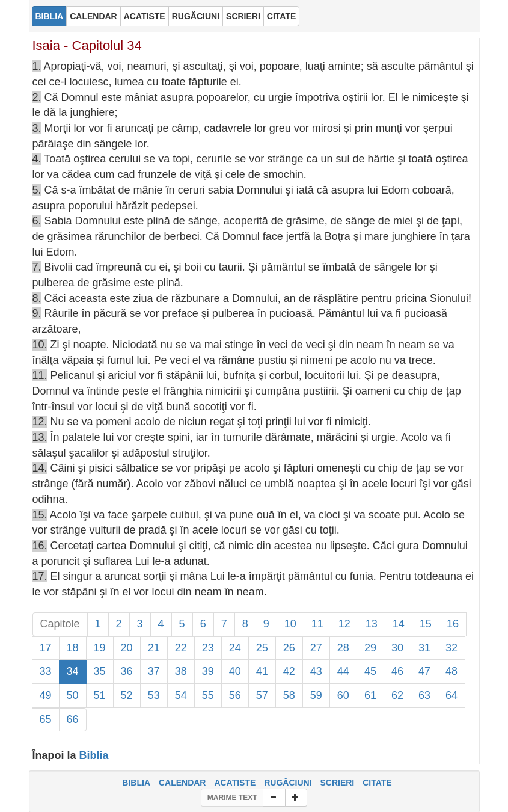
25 (262, 648)
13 (372, 624)
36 (127, 671)
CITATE (377, 783)
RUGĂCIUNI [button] (196, 16)
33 (46, 671)
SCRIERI (337, 783)
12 (344, 624)
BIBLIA (136, 783)
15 (426, 624)
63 (424, 695)
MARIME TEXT (232, 798)
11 (317, 624)
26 (289, 648)
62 (397, 695)
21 (154, 648)
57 (262, 695)
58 (289, 695)
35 (100, 671)
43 (316, 671)
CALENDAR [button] (93, 16)
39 (208, 671)
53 (154, 695)
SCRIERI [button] (243, 16)
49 (46, 695)
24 (235, 648)
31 (424, 648)
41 (262, 671)
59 (316, 695)
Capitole (60, 624)
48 (451, 671)
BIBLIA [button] (50, 16)
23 (208, 648)
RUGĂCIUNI (288, 783)
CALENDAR (182, 783)
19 (100, 648)
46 (397, 671)
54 (181, 695)
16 (453, 624)
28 (343, 648)
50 (73, 695)
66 (73, 719)
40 (235, 671)
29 (370, 648)
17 (46, 648)
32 (451, 648)
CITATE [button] (281, 16)
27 (316, 648)
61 (370, 695)
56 (235, 695)
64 (451, 695)
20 (127, 648)
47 (424, 671)
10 (290, 624)
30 (397, 648)
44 (343, 671)
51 (100, 695)
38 (181, 671)
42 (289, 671)
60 (343, 695)
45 (370, 671)
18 (73, 648)
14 (399, 624)
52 (127, 695)
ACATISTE (235, 783)
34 (73, 671)
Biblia (94, 755)
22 (181, 648)
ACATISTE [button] (145, 16)
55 (208, 695)
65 (46, 719)
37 (154, 671)
